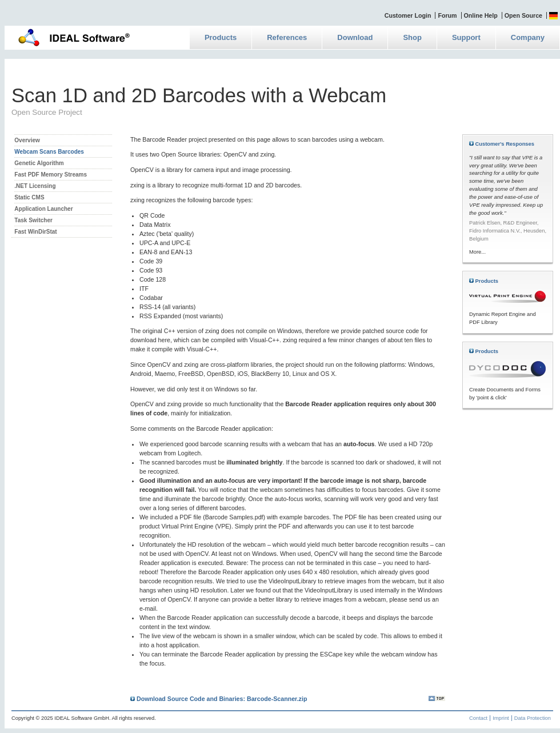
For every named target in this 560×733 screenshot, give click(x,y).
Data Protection (533, 718)
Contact (478, 718)
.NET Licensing (35, 186)
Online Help (481, 15)
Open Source (523, 15)
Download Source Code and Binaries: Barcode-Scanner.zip (219, 699)
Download (355, 37)
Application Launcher (43, 209)
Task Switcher (33, 220)
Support (466, 37)
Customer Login (408, 15)
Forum (447, 15)
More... (477, 252)
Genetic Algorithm (39, 163)
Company (528, 37)
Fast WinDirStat (35, 232)
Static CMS (29, 197)
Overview (27, 140)
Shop (412, 37)
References (287, 37)
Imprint (501, 718)
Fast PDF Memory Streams (51, 175)
